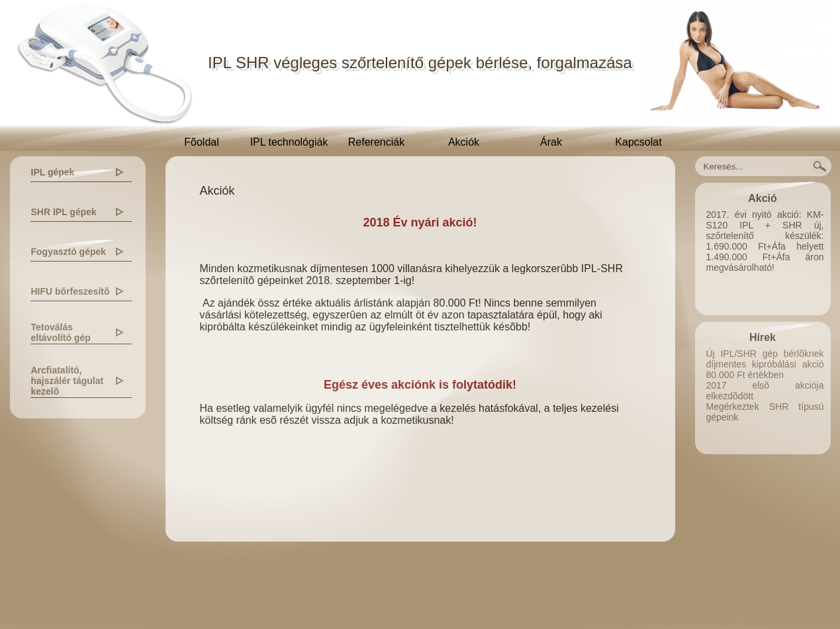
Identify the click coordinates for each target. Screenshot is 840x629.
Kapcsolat (638, 142)
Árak (551, 142)
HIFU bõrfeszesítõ (70, 291)
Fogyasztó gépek (69, 252)
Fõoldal (201, 142)
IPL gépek (53, 172)
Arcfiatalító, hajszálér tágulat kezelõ (68, 381)
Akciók (464, 142)
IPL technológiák (289, 142)
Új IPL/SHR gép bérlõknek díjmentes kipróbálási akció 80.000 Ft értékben (765, 364)
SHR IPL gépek (64, 212)
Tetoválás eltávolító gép (61, 332)
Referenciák (376, 142)
